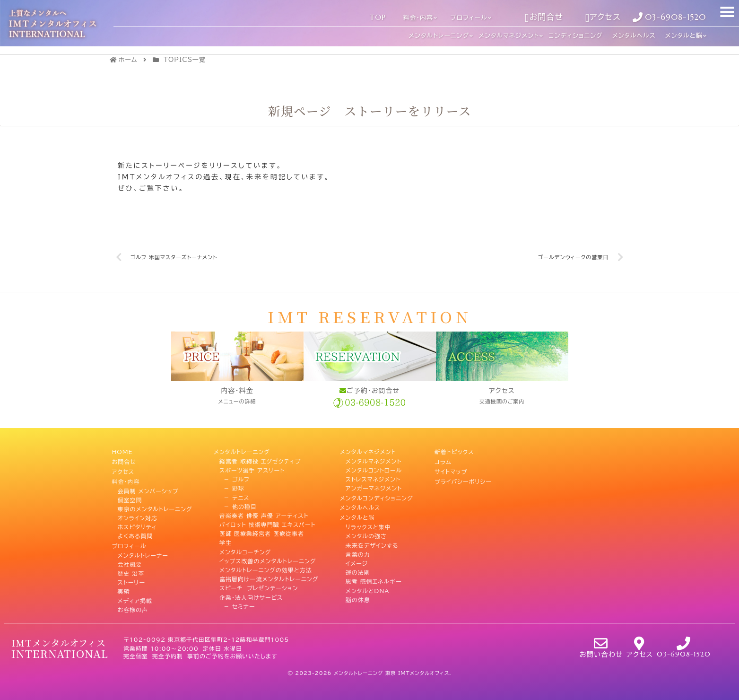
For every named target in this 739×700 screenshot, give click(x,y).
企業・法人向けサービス (251, 596)
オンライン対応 (138, 515)
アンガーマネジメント (374, 488)
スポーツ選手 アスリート (252, 469)
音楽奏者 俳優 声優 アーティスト (264, 515)
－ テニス (234, 497)
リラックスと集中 (368, 524)
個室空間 (130, 497)
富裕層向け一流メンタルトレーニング (269, 578)
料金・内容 (126, 479)
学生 (226, 542)
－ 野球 (232, 488)
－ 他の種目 (238, 506)
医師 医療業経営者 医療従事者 (262, 533)
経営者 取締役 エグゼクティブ (260, 460)
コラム (443, 460)
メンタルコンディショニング (377, 497)
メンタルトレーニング (242, 451)
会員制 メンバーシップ (148, 488)
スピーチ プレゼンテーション (259, 587)
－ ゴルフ (235, 479)
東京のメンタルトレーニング (155, 506)
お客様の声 (133, 605)
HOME (122, 451)
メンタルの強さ (366, 533)
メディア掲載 (135, 596)
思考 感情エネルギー (374, 578)
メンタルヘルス (360, 506)
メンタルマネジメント (368, 451)
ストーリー (131, 578)
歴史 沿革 (131, 569)
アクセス (123, 469)
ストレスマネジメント (373, 479)
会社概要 (130, 560)
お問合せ (124, 460)
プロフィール (129, 542)
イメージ (357, 560)
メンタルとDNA (368, 587)
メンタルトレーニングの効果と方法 (266, 569)
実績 (124, 587)
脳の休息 (358, 596)
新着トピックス (454, 451)
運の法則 (358, 569)
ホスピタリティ (137, 524)
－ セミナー (237, 605)
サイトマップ (451, 469)
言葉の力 (358, 551)
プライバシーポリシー (463, 479)
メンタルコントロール (374, 469)
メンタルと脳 (357, 515)
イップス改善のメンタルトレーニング (268, 560)
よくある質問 (135, 533)
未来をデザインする (372, 542)
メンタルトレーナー (143, 551)
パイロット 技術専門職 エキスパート (268, 524)
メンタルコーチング (245, 551)
